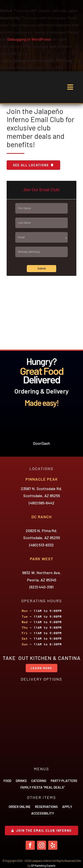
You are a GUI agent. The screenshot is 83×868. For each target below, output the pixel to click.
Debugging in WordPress (29, 39)
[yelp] (53, 845)
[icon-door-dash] (42, 420)
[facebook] (30, 845)
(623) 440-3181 (41, 587)
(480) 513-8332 (41, 545)
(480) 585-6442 (42, 503)
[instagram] (41, 845)
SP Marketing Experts (43, 866)
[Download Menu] (33, 165)
